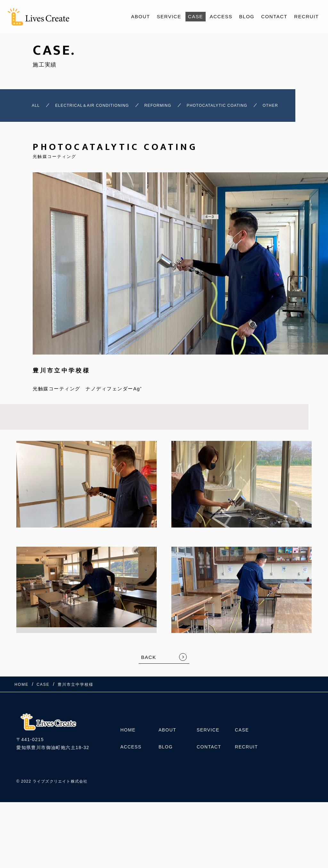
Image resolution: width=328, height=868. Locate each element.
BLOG (247, 16)
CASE (196, 16)
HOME (128, 750)
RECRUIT (306, 16)
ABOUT (140, 16)
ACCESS (221, 16)
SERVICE (169, 16)
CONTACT (274, 16)
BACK (149, 677)
